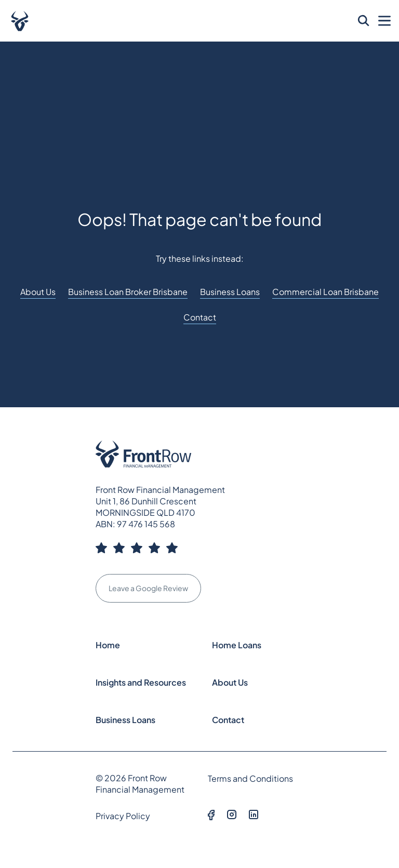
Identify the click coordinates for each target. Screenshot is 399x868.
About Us (38, 292)
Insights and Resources (141, 682)
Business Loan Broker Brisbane (128, 292)
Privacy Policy (123, 816)
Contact (200, 317)
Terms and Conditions (250, 778)
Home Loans (237, 645)
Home (108, 645)
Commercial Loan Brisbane (325, 292)
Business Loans (230, 292)
